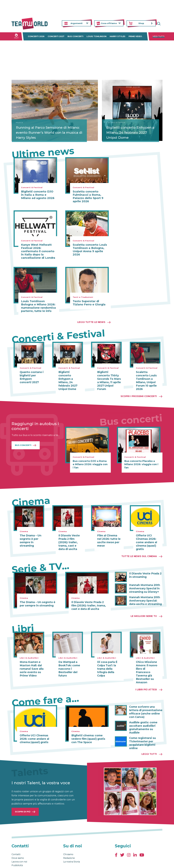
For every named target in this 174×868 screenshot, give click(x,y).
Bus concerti (75, 36)
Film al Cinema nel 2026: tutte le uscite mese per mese (109, 536)
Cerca (160, 23)
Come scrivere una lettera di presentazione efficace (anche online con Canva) (145, 702)
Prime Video (135, 36)
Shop (141, 23)
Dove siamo (18, 844)
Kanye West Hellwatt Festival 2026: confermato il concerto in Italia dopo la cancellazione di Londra (38, 251)
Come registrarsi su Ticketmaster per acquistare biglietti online (142, 729)
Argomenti (76, 23)
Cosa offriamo (109, 23)
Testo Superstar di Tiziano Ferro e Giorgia (89, 303)
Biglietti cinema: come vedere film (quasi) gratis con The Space (88, 729)
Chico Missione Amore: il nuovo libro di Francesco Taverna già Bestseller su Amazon (147, 665)
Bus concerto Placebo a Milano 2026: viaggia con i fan (141, 460)
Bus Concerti (23, 441)
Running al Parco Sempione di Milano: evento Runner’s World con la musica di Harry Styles (40, 130)
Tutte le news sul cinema (139, 551)
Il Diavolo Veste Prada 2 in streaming (144, 570)
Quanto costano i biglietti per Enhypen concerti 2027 (31, 377)
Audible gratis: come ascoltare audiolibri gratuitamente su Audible (146, 716)
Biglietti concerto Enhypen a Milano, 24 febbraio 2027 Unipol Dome (132, 132)
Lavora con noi (19, 847)
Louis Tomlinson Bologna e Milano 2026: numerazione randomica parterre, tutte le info (38, 306)
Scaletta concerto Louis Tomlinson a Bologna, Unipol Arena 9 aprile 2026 (90, 250)
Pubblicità (17, 851)
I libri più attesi (146, 680)
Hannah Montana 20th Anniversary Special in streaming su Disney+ (144, 584)
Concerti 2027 (56, 36)
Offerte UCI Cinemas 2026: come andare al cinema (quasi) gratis (146, 538)
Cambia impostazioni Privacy (62, 863)
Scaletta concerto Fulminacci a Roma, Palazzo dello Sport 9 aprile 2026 (88, 196)
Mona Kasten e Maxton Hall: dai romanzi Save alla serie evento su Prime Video (31, 663)
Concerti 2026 (36, 36)
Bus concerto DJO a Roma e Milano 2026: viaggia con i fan (90, 460)
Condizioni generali (20, 863)
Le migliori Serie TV (144, 611)
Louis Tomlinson (97, 36)
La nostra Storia (72, 847)
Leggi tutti (149, 740)
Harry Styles (118, 36)
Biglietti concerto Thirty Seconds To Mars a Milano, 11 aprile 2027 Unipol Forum (109, 379)
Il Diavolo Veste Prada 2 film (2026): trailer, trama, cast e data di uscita (70, 538)
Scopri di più (23, 797)
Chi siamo (68, 840)
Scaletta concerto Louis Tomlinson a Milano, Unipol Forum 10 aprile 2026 (148, 379)
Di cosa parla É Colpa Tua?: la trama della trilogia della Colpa (107, 663)
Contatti (16, 840)
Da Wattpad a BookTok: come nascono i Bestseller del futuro (69, 663)
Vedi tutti (159, 36)
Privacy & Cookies (39, 863)
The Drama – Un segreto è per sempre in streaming (30, 536)
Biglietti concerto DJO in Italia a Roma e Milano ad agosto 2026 (38, 195)
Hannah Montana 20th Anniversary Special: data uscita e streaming (146, 595)
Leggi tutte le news (91, 322)
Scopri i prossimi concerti (139, 392)
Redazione (69, 844)
